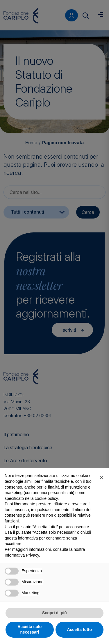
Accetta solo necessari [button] (30, 630)
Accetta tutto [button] (79, 630)
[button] (101, 478)
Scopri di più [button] (54, 613)
